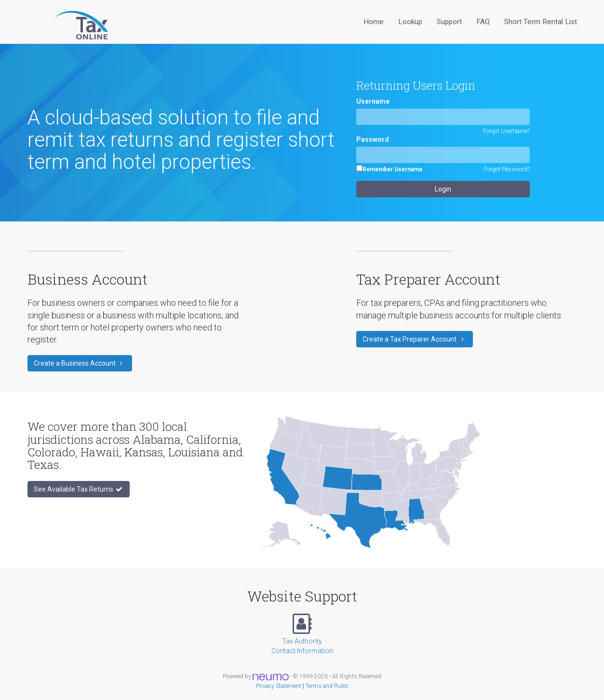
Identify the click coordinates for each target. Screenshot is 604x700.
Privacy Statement (279, 686)
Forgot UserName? (506, 131)
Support (449, 22)
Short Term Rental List (541, 22)
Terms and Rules (327, 686)
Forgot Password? (507, 169)
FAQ (483, 22)
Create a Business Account (80, 363)
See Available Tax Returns (79, 489)
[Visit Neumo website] (271, 676)
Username (373, 101)
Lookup (410, 22)
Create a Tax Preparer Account (415, 339)
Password (373, 139)
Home (374, 22)
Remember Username (392, 169)
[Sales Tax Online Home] (69, 22)
